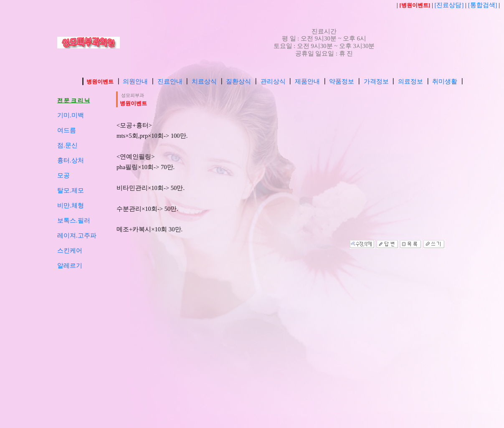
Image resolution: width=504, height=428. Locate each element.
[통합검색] (483, 5)
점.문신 (67, 145)
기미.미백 (71, 115)
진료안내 (170, 81)
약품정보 (342, 81)
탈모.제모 (71, 190)
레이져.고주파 (77, 236)
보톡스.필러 (74, 220)
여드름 (67, 130)
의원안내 (135, 81)
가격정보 (376, 81)
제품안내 (307, 81)
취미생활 (445, 81)
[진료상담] (450, 5)
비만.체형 (71, 205)
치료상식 (204, 81)
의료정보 (410, 81)
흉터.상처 (71, 160)
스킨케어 (70, 251)
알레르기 (70, 266)
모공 (63, 175)
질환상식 (238, 81)
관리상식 (273, 81)
